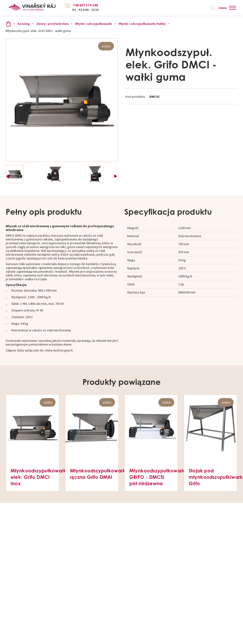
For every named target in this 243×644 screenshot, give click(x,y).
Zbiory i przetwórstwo (52, 24)
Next (116, 175)
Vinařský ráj (8, 24)
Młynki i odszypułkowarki (94, 24)
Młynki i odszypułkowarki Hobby (142, 24)
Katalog (24, 24)
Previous (8, 175)
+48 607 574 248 (86, 6)
